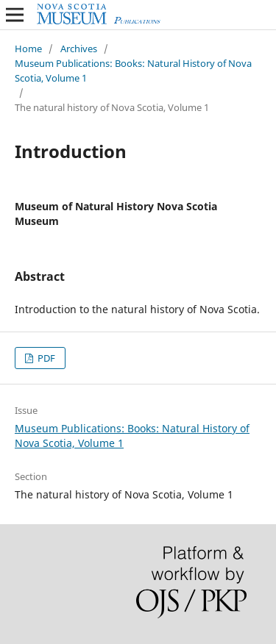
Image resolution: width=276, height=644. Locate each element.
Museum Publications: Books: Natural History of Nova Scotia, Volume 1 (133, 71)
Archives (79, 49)
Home (28, 49)
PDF (45, 358)
